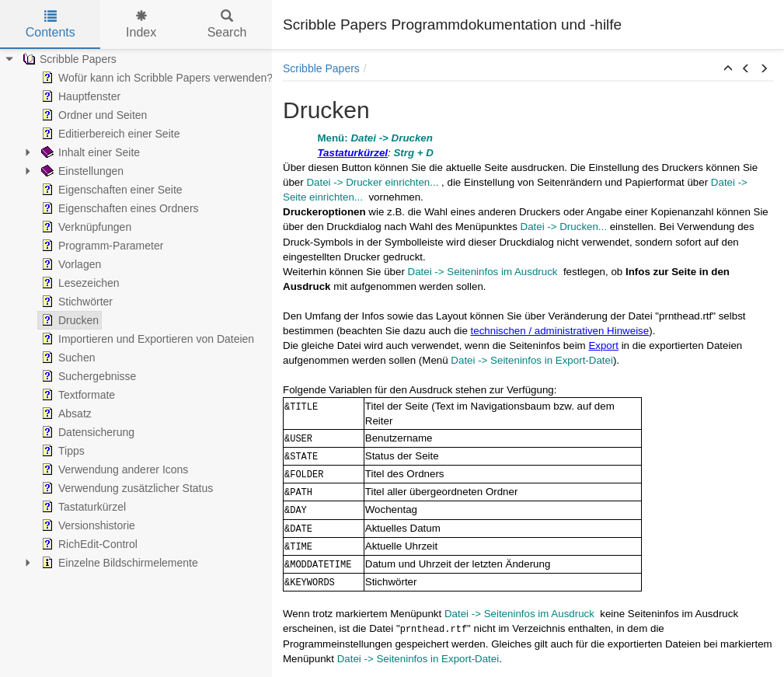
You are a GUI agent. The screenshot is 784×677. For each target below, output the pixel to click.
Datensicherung (86, 432)
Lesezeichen (79, 283)
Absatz (65, 414)
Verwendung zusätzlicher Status (125, 488)
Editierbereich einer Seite (109, 134)
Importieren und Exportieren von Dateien (146, 339)
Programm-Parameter (101, 246)
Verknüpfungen (85, 227)
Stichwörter (75, 302)
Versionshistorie (87, 525)
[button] (728, 69)
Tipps (61, 451)
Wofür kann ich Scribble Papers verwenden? (155, 78)
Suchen (66, 358)
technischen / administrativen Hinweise (560, 331)
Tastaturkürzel (82, 507)
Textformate (77, 395)
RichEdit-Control (88, 544)
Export (603, 345)
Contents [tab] (51, 24)
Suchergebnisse (87, 376)
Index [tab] (141, 24)
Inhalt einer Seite (89, 152)
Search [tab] (227, 24)
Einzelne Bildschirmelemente (118, 563)
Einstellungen (81, 171)
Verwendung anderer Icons (113, 469)
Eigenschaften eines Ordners (118, 208)
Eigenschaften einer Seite (110, 190)
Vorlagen (70, 264)
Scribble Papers (68, 59)
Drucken (68, 320)
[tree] (136, 311)
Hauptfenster (79, 96)
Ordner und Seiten (92, 115)
